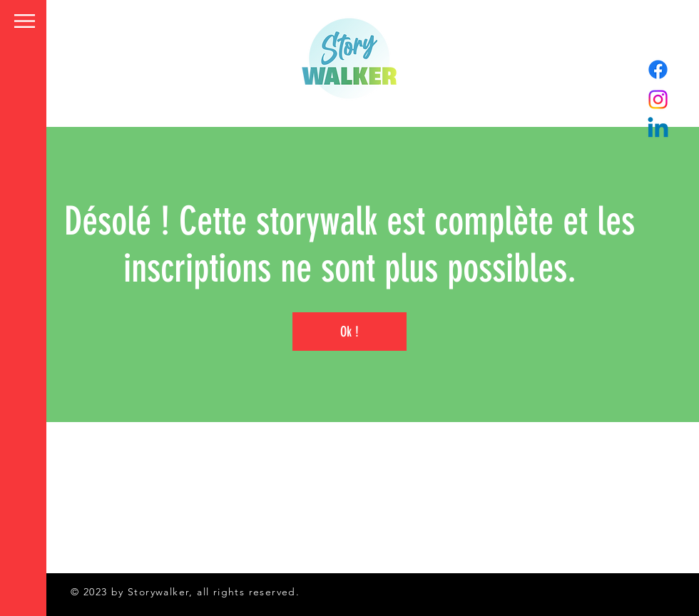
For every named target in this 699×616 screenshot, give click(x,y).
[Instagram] (658, 99)
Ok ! (349, 332)
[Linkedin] (658, 129)
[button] (25, 21)
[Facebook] (658, 70)
